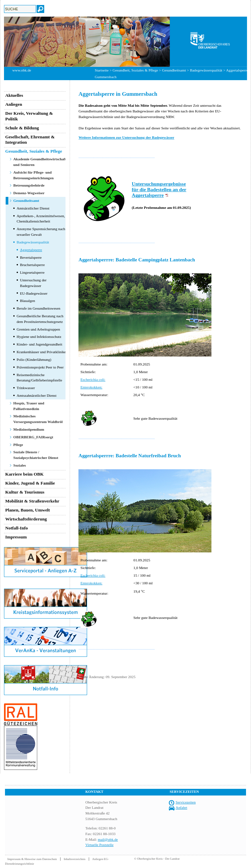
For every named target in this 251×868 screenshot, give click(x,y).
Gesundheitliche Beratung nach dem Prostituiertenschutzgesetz (40, 319)
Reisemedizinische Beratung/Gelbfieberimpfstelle (39, 378)
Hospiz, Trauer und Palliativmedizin (29, 406)
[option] (126, 42)
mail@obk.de (108, 839)
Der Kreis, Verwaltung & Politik (29, 116)
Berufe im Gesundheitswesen (38, 308)
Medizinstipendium (29, 429)
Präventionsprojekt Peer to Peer (40, 367)
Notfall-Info (17, 528)
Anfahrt (181, 807)
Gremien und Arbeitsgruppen (38, 329)
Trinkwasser (26, 388)
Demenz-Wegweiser (29, 193)
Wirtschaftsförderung (26, 519)
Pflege (18, 445)
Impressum (16, 537)
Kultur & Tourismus (25, 492)
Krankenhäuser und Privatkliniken (42, 352)
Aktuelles (14, 95)
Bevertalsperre (31, 257)
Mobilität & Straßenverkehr (32, 501)
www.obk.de (22, 70)
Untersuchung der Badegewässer (33, 283)
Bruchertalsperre (32, 265)
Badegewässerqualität (33, 242)
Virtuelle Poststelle (100, 845)
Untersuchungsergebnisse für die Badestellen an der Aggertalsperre (159, 190)
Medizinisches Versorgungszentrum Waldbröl (38, 419)
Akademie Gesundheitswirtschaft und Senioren (40, 162)
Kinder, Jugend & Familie (30, 483)
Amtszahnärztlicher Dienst (37, 395)
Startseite (102, 70)
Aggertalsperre (31, 250)
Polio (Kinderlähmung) (34, 360)
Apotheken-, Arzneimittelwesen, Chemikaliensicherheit (41, 219)
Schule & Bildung (22, 128)
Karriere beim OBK (24, 474)
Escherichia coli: (93, 379)
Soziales (20, 465)
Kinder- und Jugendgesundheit (39, 344)
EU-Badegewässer (34, 293)
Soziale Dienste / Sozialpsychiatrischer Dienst (36, 455)
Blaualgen (27, 301)
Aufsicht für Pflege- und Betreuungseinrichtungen (33, 175)
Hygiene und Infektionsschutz (39, 337)
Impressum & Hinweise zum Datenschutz (32, 859)
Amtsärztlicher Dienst (33, 208)
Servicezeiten (186, 802)
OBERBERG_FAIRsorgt (33, 437)
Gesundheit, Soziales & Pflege (135, 70)
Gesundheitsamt (174, 70)
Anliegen (14, 104)
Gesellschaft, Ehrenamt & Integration (30, 140)
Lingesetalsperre (32, 272)
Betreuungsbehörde (29, 185)
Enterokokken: (91, 387)
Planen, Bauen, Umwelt (28, 510)
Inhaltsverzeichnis (75, 859)
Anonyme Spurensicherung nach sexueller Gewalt (41, 232)
